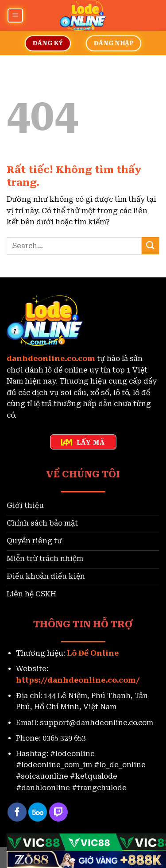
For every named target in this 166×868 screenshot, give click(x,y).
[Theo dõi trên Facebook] (17, 812)
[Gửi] (151, 246)
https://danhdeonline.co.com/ (78, 680)
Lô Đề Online (93, 653)
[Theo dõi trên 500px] (38, 812)
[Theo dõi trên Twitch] (59, 812)
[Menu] (15, 15)
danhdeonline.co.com (51, 359)
